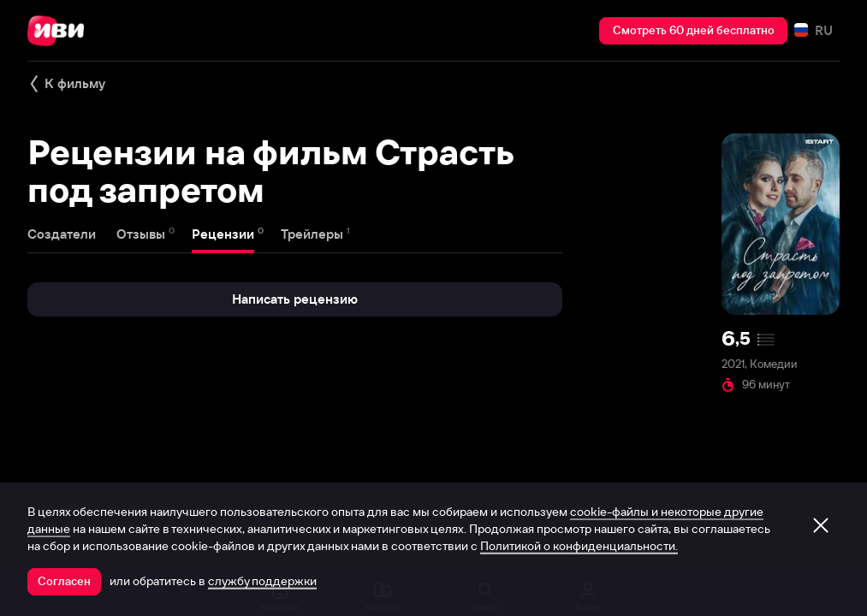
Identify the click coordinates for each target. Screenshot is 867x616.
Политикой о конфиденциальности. (579, 546)
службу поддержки (262, 581)
